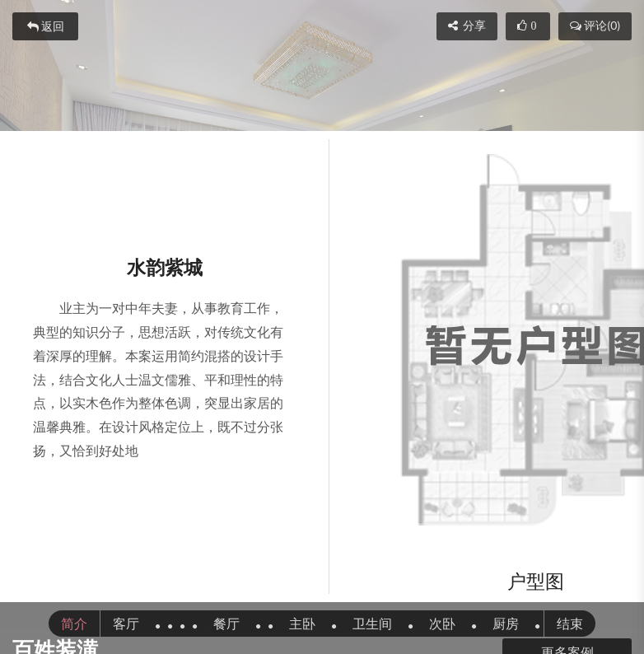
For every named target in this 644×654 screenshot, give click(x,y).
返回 (46, 26)
